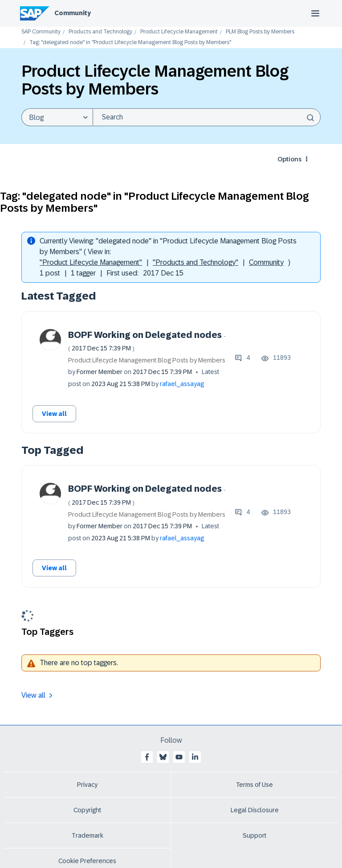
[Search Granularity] (57, 117)
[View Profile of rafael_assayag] (182, 384)
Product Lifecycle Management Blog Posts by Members (147, 360)
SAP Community (41, 32)
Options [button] (289, 159)
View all (54, 414)
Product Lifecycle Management (179, 32)
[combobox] (207, 117)
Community (73, 13)
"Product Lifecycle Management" (91, 262)
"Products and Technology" (195, 262)
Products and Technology (100, 32)
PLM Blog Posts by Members (260, 32)
